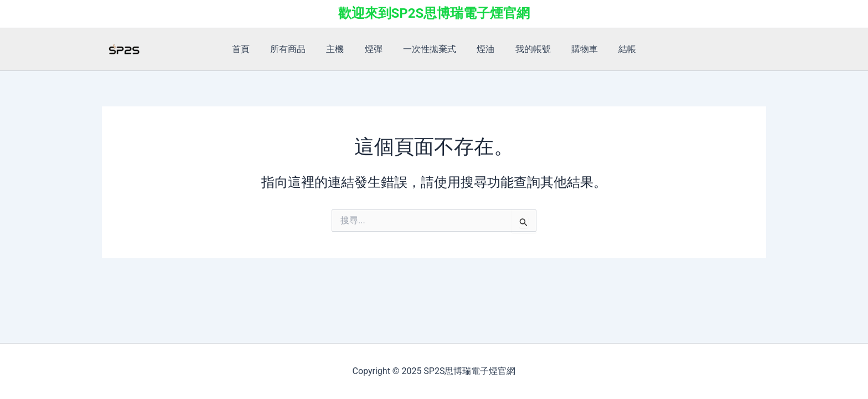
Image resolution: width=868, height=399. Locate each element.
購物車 (576, 49)
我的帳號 (527, 49)
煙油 (483, 49)
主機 (341, 49)
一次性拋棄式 (430, 49)
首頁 (252, 49)
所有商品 (297, 49)
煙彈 (376, 49)
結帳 (616, 49)
